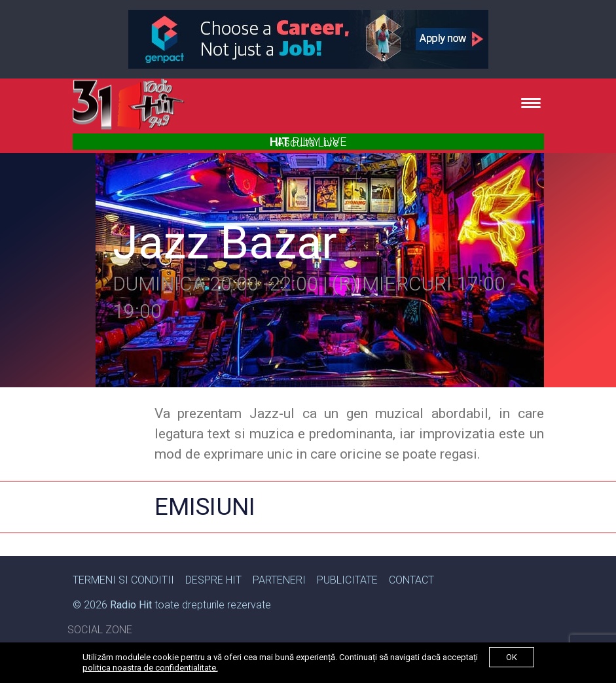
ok (512, 657)
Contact (411, 580)
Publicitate (347, 580)
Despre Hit (213, 580)
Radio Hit (131, 605)
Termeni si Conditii (123, 580)
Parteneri (279, 580)
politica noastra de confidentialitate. (150, 668)
